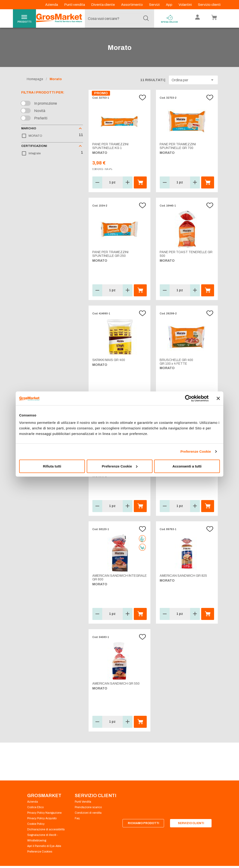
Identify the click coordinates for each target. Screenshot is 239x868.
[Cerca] (146, 18)
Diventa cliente (103, 5)
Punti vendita (75, 5)
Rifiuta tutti (52, 466)
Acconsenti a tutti (187, 466)
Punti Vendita (83, 802)
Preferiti (41, 118)
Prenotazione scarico (88, 807)
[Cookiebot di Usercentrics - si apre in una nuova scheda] (188, 398)
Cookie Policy (36, 824)
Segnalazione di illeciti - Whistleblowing (43, 838)
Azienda (52, 5)
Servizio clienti (209, 5)
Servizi (155, 5)
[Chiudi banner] (218, 398)
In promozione (46, 103)
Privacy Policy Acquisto (42, 818)
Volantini (185, 5)
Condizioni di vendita (88, 813)
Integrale (35, 153)
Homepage (35, 79)
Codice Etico (35, 807)
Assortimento (132, 5)
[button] (193, 80)
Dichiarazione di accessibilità (46, 829)
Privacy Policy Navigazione (44, 813)
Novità (40, 111)
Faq (77, 818)
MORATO (35, 136)
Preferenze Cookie (196, 451)
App (169, 5)
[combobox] (118, 18)
